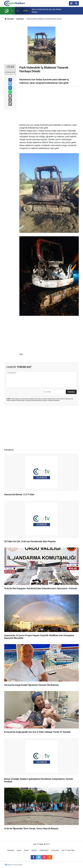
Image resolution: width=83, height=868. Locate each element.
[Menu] (71, 3)
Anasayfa (11, 850)
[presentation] (12, 11)
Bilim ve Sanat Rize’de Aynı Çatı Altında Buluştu (46, 11)
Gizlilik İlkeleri (44, 850)
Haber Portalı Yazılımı (15, 865)
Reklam (34, 850)
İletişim (26, 850)
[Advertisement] (49, 105)
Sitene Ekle (55, 850)
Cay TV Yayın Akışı (68, 850)
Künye (19, 850)
